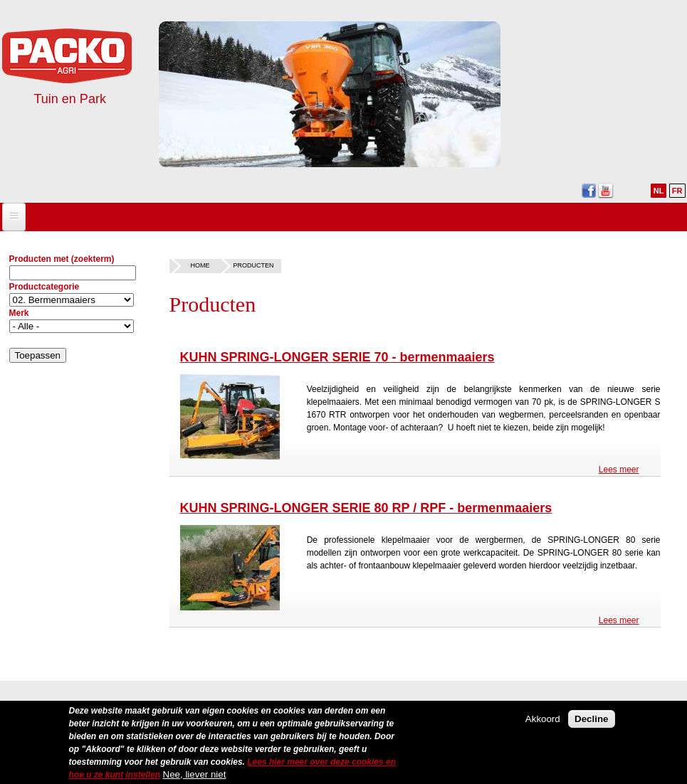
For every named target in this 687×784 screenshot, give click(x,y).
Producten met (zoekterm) (62, 259)
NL (659, 191)
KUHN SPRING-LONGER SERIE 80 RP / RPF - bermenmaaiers (366, 508)
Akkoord (543, 724)
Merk (19, 313)
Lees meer (619, 470)
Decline (591, 724)
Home (200, 265)
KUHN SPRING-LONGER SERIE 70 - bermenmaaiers (337, 357)
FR (677, 191)
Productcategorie (44, 287)
